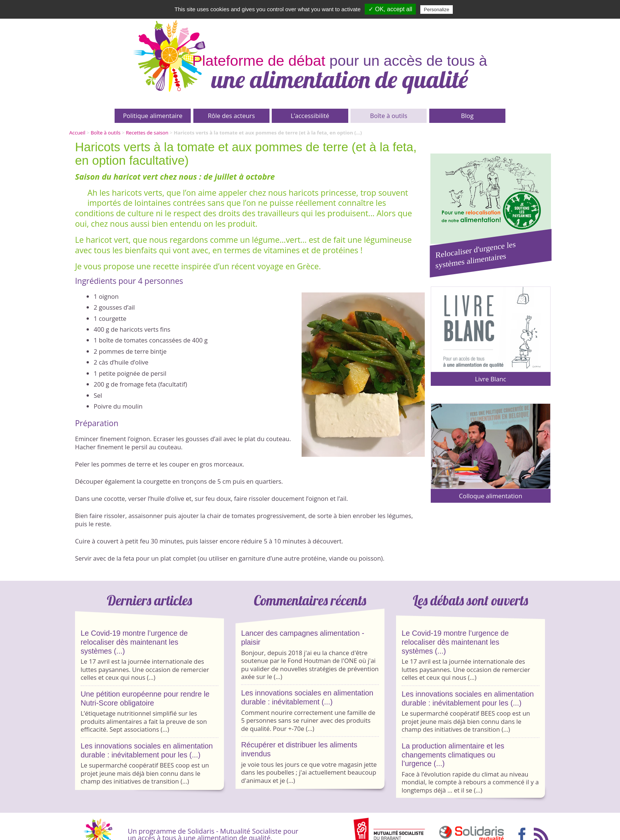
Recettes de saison (147, 133)
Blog (467, 116)
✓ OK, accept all (390, 9)
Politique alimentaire (152, 116)
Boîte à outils (389, 116)
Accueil (77, 133)
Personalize (437, 10)
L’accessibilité (310, 116)
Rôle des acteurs (231, 116)
